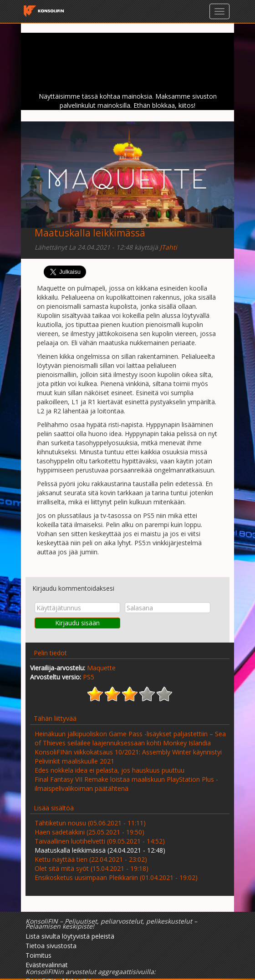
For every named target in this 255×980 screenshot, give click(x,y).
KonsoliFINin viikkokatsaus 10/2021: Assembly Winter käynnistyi (128, 752)
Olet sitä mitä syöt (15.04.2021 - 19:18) (92, 868)
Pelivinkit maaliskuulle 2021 (74, 761)
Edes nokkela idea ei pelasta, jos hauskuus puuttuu (110, 770)
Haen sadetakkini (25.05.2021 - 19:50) (89, 832)
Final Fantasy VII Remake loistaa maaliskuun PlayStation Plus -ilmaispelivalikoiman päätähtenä (126, 784)
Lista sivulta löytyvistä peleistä (70, 936)
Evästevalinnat (47, 965)
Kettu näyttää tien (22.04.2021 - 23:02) (91, 859)
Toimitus (38, 955)
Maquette (101, 668)
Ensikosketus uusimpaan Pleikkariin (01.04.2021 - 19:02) (116, 877)
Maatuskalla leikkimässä (90, 233)
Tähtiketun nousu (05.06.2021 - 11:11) (90, 823)
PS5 (89, 677)
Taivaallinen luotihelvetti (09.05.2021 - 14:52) (100, 841)
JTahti (168, 247)
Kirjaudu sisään (77, 623)
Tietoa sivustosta (51, 946)
